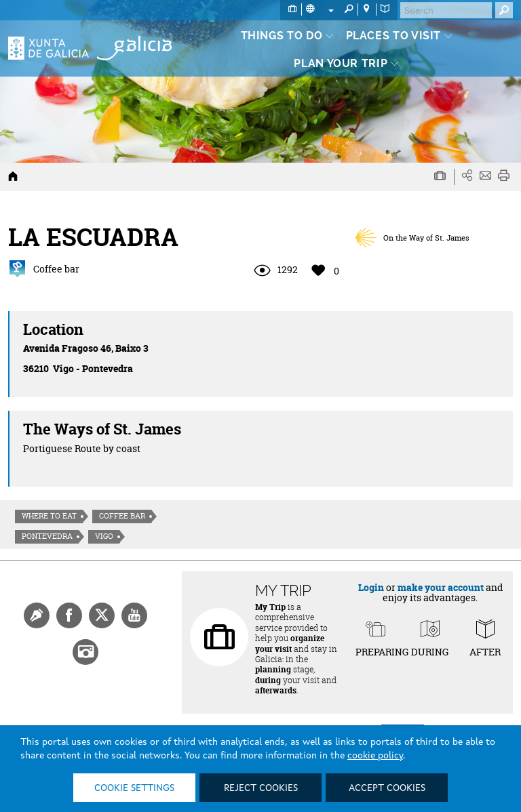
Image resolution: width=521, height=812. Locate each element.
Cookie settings (134, 788)
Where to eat (49, 516)
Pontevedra (47, 536)
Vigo (104, 536)
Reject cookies (261, 788)
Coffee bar (122, 516)
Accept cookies (387, 788)
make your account (441, 587)
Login (371, 587)
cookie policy (375, 756)
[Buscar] (446, 10)
